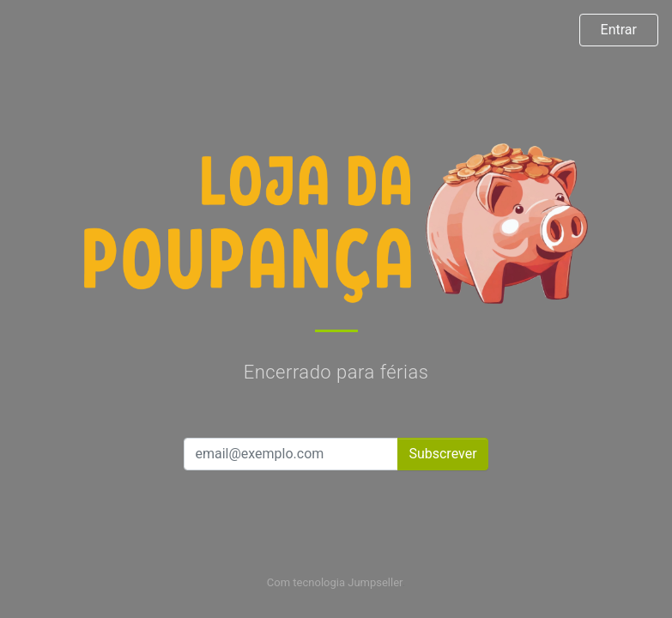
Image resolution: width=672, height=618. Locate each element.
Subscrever (442, 454)
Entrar (619, 30)
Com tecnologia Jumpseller (335, 582)
